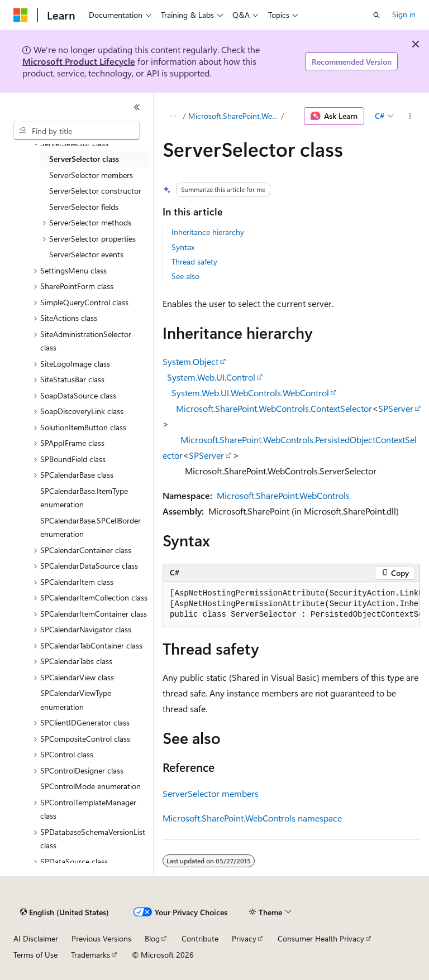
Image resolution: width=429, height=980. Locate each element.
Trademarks (90, 955)
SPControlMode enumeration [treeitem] (90, 786)
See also (185, 276)
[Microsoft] (21, 15)
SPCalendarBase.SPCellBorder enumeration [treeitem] (90, 527)
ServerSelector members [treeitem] (91, 175)
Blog (152, 938)
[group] (291, 604)
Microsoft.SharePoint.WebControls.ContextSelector (274, 408)
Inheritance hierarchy (208, 232)
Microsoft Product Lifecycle (79, 61)
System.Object (190, 361)
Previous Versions (101, 938)
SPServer (396, 408)
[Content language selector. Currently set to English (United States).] (65, 912)
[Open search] (376, 15)
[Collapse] (137, 107)
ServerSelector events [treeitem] (86, 254)
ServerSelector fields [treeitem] (84, 207)
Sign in (404, 14)
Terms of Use (35, 955)
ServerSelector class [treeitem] (84, 159)
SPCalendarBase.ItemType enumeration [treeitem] (84, 498)
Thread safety (194, 261)
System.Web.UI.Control (211, 377)
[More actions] (410, 116)
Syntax (183, 247)
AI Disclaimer (36, 938)
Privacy (244, 938)
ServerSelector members (211, 793)
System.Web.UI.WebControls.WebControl (250, 393)
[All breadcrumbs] (172, 116)
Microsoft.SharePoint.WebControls (234, 116)
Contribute (200, 938)
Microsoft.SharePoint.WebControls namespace (252, 818)
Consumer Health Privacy (321, 938)
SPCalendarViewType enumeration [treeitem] (76, 700)
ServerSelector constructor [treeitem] (95, 191)
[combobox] (77, 131)
